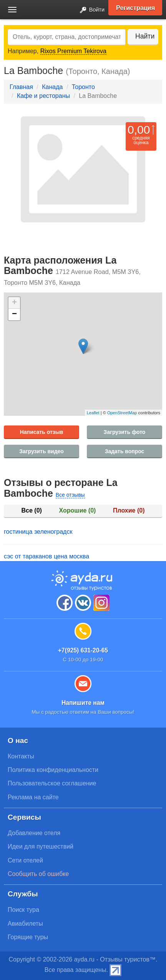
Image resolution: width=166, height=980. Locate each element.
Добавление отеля (34, 833)
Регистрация (135, 8)
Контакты (21, 756)
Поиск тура (23, 910)
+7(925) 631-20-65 (83, 650)
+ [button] (14, 303)
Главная (21, 87)
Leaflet (93, 413)
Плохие (129, 510)
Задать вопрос (125, 451)
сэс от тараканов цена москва (46, 556)
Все (32, 510)
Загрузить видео (41, 451)
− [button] (14, 314)
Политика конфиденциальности (53, 770)
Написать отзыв (42, 432)
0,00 (139, 130)
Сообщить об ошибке (38, 874)
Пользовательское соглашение (52, 783)
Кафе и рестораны (43, 96)
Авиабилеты (25, 924)
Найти (145, 36)
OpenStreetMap (122, 413)
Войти (90, 10)
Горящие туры (28, 937)
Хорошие (78, 510)
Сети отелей (25, 860)
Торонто (83, 87)
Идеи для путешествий (41, 846)
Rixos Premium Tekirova (73, 51)
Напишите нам (83, 703)
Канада (52, 87)
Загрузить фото (125, 432)
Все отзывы (70, 495)
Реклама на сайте (33, 797)
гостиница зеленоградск (38, 532)
